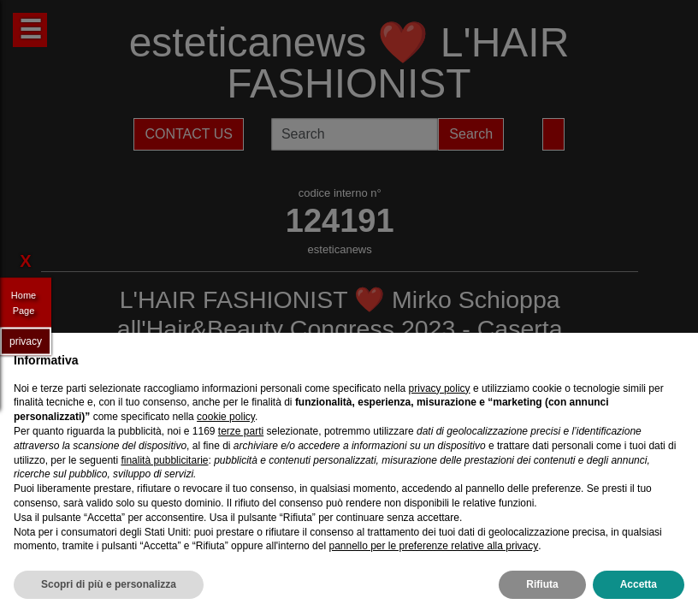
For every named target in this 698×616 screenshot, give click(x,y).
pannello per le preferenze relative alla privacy (433, 546)
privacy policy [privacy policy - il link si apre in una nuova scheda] (440, 388)
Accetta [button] (639, 584)
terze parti (241, 431)
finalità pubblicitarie (164, 460)
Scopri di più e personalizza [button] (109, 584)
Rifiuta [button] (542, 584)
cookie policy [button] (226, 417)
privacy (26, 341)
